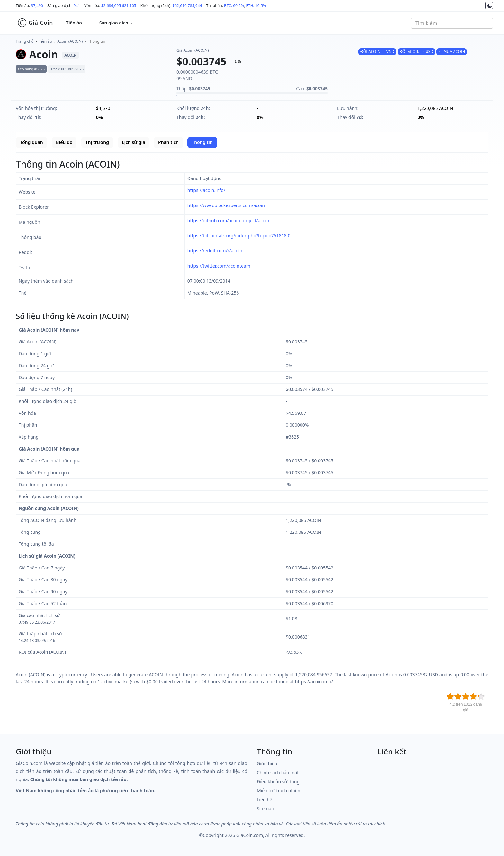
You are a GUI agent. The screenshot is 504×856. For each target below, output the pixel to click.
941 (77, 6)
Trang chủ (25, 41)
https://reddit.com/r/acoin (215, 251)
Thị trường (97, 142)
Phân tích (168, 142)
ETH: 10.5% (256, 6)
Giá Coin (35, 23)
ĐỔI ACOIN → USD (416, 52)
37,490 (37, 6)
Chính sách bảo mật (278, 773)
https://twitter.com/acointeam (219, 266)
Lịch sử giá (134, 142)
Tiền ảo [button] (76, 23)
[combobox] (452, 23)
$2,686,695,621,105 (119, 6)
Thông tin (97, 41)
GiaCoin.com (250, 835)
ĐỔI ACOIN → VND (377, 52)
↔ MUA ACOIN (452, 52)
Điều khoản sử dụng (278, 782)
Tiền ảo (45, 41)
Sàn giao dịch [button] (116, 23)
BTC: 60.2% (234, 6)
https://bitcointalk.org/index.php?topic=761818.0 (239, 236)
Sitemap (265, 809)
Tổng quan (32, 142)
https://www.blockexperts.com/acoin (226, 205)
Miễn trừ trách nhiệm (279, 791)
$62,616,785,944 (187, 6)
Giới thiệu (267, 764)
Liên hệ (265, 800)
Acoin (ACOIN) (70, 41)
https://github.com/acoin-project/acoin (228, 220)
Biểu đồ (64, 142)
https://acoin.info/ (206, 190)
